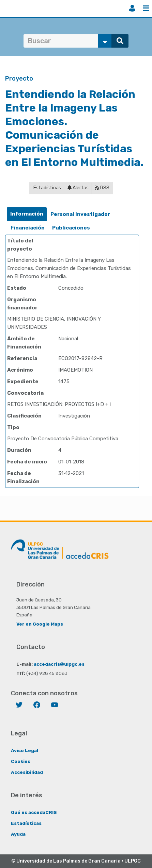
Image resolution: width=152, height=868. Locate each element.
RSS (102, 188)
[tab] (27, 214)
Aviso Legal (25, 750)
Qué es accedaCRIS (34, 812)
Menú (146, 8)
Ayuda (18, 834)
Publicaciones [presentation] (71, 228)
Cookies (21, 761)
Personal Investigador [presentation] (80, 214)
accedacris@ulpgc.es (59, 664)
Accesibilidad (27, 772)
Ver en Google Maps (40, 624)
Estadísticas (47, 188)
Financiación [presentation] (28, 228)
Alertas (78, 188)
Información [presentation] (27, 214)
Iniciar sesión (132, 8)
